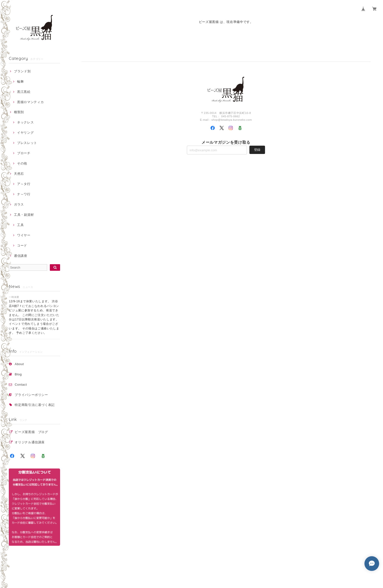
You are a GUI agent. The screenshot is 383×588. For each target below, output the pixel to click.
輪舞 (20, 82)
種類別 (19, 112)
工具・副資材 (24, 215)
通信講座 (21, 256)
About (19, 364)
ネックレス (25, 122)
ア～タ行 (24, 184)
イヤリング (25, 133)
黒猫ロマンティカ (30, 102)
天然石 (19, 174)
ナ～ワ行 (24, 194)
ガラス (19, 204)
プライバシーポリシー (31, 395)
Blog (18, 374)
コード (22, 245)
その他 (22, 163)
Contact (21, 385)
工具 (20, 225)
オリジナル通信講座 (31, 442)
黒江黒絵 (24, 92)
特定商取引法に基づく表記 (35, 405)
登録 (257, 150)
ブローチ (24, 153)
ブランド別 (22, 71)
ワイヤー (24, 235)
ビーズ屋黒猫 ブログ (31, 432)
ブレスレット (27, 143)
